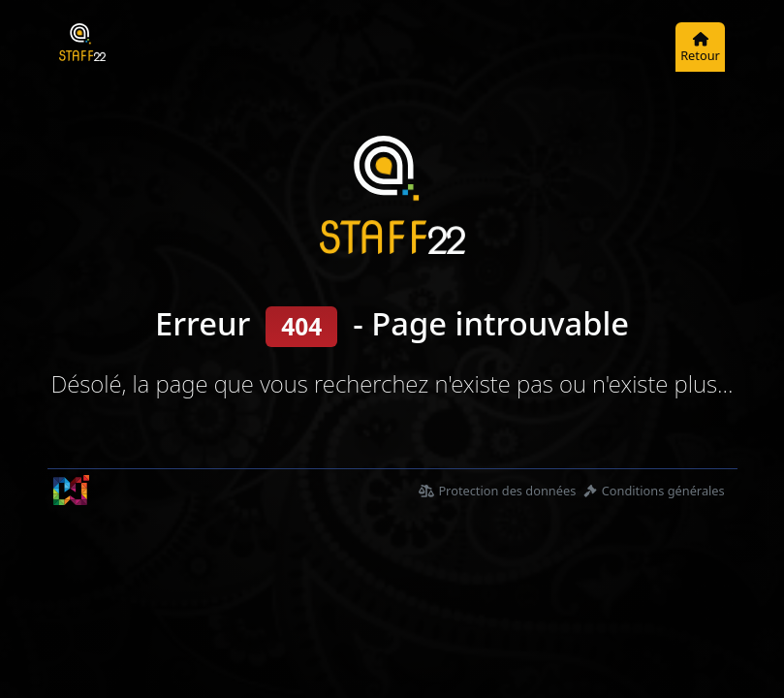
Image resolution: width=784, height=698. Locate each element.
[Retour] (701, 47)
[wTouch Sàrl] (71, 490)
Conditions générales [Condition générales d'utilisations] (654, 491)
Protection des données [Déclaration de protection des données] (497, 491)
